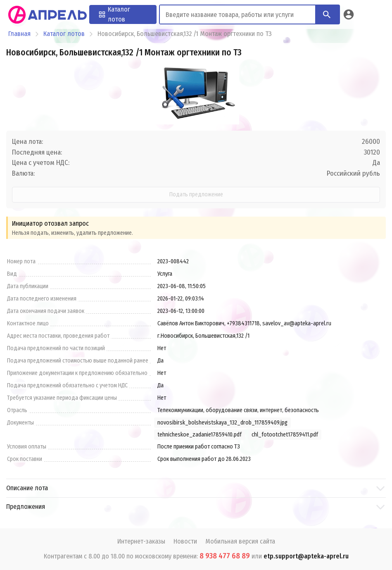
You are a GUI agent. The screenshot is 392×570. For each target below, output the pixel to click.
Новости (185, 541)
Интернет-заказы (141, 541)
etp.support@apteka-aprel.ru (306, 556)
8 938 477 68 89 (225, 556)
